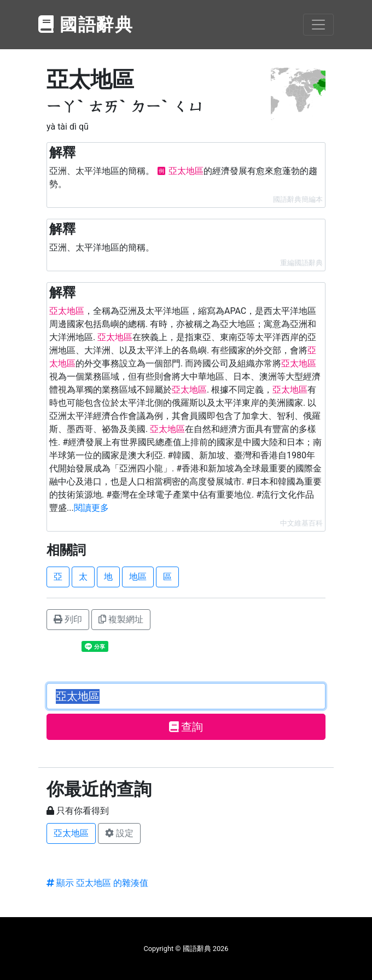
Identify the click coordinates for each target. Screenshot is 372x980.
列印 (68, 619)
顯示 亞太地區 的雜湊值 (97, 883)
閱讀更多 (91, 508)
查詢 (186, 727)
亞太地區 (71, 833)
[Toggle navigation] (318, 25)
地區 (138, 577)
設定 (119, 833)
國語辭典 (86, 25)
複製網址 (121, 619)
